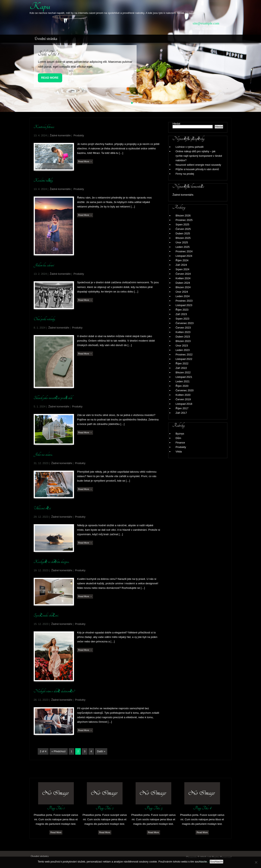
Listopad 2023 (184, 305)
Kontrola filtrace (44, 127)
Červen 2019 (183, 399)
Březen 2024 (183, 287)
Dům (178, 438)
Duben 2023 (183, 337)
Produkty (79, 135)
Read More (50, 78)
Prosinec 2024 (184, 251)
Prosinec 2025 (184, 220)
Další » (101, 751)
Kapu (40, 6)
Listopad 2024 (184, 256)
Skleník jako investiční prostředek (53, 398)
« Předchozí (59, 751)
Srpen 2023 (182, 319)
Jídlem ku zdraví (44, 265)
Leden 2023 (183, 350)
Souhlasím (216, 862)
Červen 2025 (183, 229)
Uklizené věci (42, 508)
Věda (179, 452)
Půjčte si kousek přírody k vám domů (197, 169)
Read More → (85, 161)
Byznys (180, 434)
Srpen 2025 (182, 224)
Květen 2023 (183, 332)
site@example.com (206, 23)
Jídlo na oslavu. (43, 454)
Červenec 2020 (185, 390)
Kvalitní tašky (43, 180)
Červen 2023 (183, 328)
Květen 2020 (183, 395)
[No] (256, 862)
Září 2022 (181, 368)
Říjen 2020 (182, 386)
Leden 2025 (183, 247)
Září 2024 (181, 265)
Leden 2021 (183, 381)
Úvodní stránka (46, 39)
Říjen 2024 (182, 260)
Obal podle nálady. (45, 319)
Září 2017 (181, 413)
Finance (180, 443)
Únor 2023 (182, 346)
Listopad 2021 (184, 377)
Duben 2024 (183, 283)
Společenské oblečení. (46, 615)
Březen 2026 (183, 216)
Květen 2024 (183, 278)
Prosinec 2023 (184, 301)
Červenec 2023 (185, 323)
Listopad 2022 (184, 359)
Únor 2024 (182, 292)
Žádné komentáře (60, 135)
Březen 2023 (183, 341)
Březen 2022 (183, 372)
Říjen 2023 (182, 310)
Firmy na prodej (185, 174)
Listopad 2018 (184, 404)
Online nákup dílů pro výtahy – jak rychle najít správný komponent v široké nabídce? (199, 156)
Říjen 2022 (182, 363)
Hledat (176, 124)
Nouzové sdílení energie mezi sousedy (198, 165)
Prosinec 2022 (184, 355)
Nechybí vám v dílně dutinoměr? (54, 691)
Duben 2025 (183, 233)
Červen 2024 (183, 274)
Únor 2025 (182, 242)
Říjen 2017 (182, 408)
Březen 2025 (183, 238)
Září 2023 (181, 314)
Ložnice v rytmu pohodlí (190, 147)
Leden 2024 (183, 296)
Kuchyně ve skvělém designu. (52, 562)
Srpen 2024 (182, 269)
